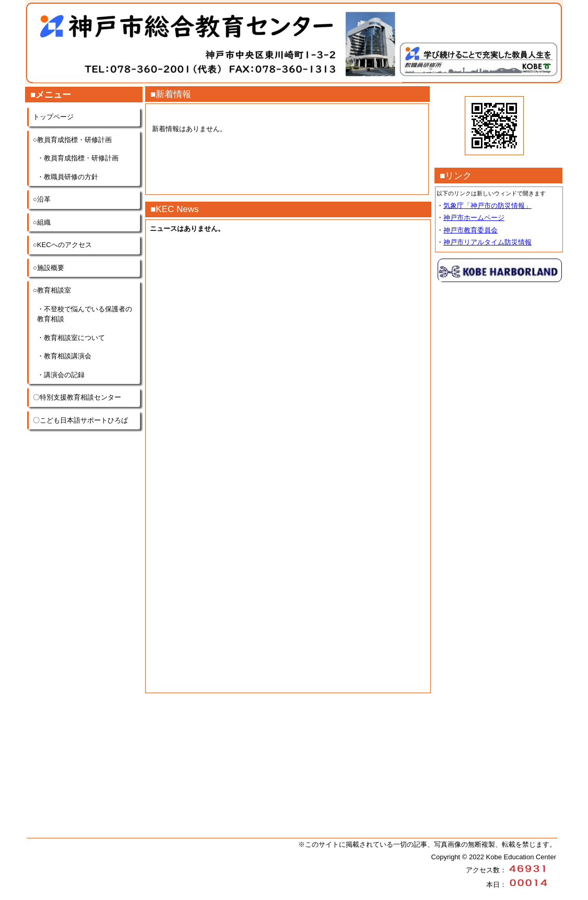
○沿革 (42, 199)
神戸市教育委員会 (471, 230)
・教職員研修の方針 (68, 177)
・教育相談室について (71, 338)
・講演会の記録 (61, 375)
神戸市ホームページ (474, 218)
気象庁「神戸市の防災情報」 (487, 206)
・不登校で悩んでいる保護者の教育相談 (85, 314)
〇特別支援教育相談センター (77, 397)
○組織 (42, 222)
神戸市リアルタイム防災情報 (487, 242)
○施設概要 (49, 268)
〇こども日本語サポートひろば (80, 420)
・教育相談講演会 (64, 356)
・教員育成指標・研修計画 (78, 158)
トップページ (53, 117)
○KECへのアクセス (62, 245)
